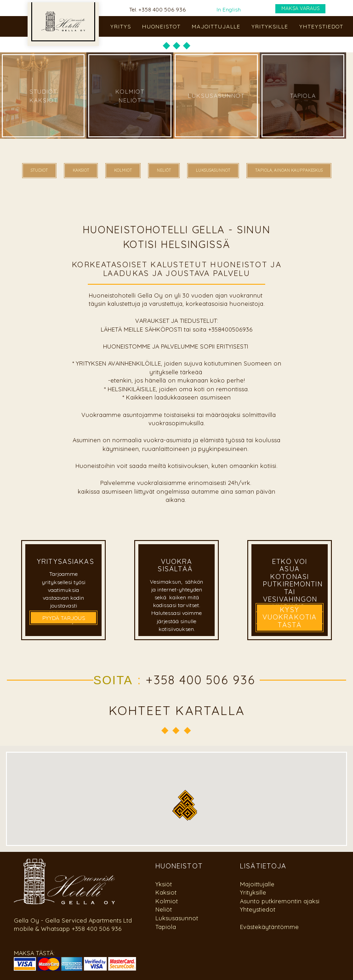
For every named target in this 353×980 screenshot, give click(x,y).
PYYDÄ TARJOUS (64, 617)
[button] (188, 813)
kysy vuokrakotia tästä (290, 617)
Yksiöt (164, 884)
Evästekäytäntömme (269, 927)
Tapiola (166, 927)
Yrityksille (253, 892)
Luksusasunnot (177, 918)
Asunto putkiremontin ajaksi (280, 901)
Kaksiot (166, 892)
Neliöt (164, 909)
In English (229, 9)
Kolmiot (167, 901)
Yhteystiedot (258, 909)
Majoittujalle (257, 884)
